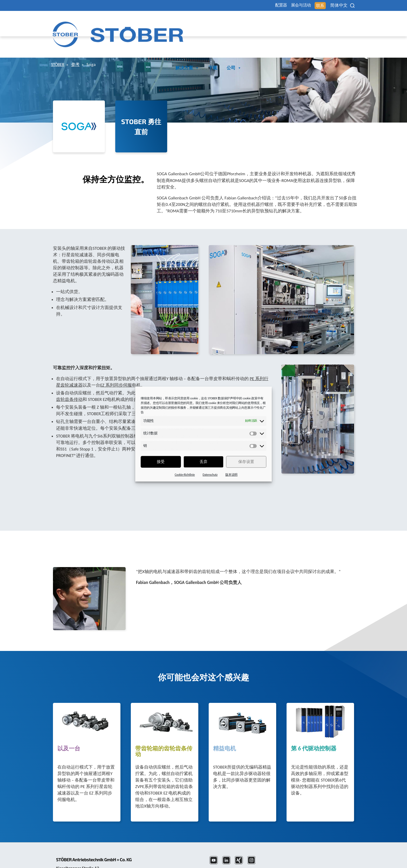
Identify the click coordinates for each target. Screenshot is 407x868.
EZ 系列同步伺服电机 (120, 363)
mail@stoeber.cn (72, 858)
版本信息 (263, 851)
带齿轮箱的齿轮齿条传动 (164, 729)
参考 (79, 42)
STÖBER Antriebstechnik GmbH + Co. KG (99, 830)
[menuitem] (334, 5)
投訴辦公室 (337, 851)
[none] (334, 5)
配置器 (257, 6)
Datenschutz (210, 475)
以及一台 (69, 726)
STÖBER (59, 42)
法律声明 (219, 851)
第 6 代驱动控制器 (314, 726)
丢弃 (204, 462)
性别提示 (285, 851)
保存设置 (246, 462)
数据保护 (241, 851)
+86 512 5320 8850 (74, 851)
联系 (309, 6)
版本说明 (231, 475)
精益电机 (225, 726)
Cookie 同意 (310, 851)
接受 (161, 462)
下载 (325, 21)
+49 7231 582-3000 (171, 851)
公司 (347, 22)
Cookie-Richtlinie (185, 475)
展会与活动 (283, 6)
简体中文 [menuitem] (331, 6)
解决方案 (300, 22)
